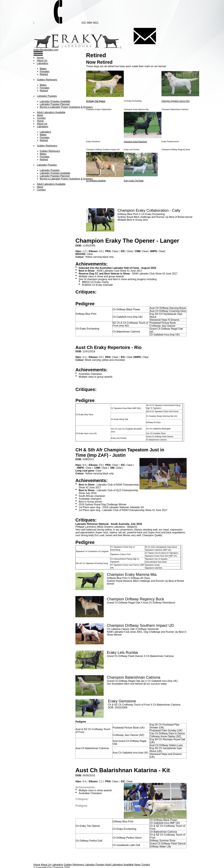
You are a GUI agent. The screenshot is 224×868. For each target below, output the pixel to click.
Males (43, 69)
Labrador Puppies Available (55, 101)
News (137, 865)
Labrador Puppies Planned (55, 104)
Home (40, 58)
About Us (46, 865)
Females (45, 71)
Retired (44, 74)
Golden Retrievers (47, 80)
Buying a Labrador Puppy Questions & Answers (66, 107)
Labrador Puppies (47, 96)
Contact (41, 118)
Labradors (43, 63)
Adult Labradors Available (119, 865)
